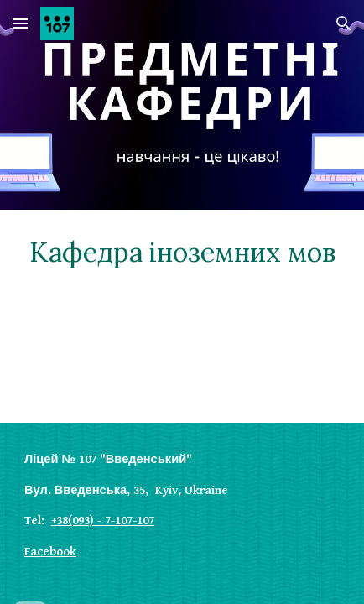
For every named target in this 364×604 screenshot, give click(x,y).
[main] (182, 253)
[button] (20, 23)
